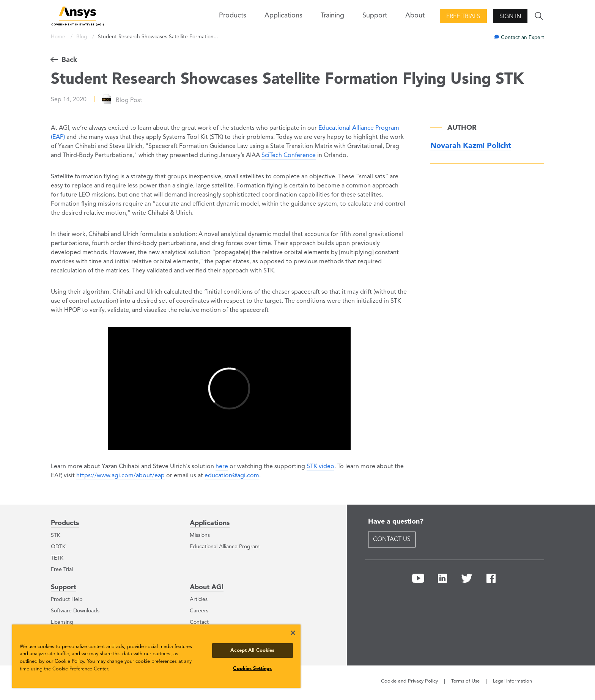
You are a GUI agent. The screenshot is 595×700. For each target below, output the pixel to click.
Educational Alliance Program (225, 547)
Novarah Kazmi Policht (471, 146)
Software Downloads (75, 611)
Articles (199, 599)
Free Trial (62, 569)
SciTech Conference (289, 156)
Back (69, 60)
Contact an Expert (523, 38)
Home (59, 37)
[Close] (293, 633)
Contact (199, 622)
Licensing (62, 622)
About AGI (207, 587)
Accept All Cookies (252, 650)
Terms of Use (465, 681)
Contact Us (392, 540)
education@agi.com (232, 476)
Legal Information (512, 681)
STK (56, 535)
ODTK (58, 547)
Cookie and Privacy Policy (409, 681)
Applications (283, 16)
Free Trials (463, 17)
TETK (57, 558)
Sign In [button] (510, 17)
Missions (200, 535)
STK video (320, 467)
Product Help (67, 599)
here (222, 467)
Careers (199, 611)
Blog (82, 37)
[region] (156, 656)
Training (332, 16)
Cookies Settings (252, 669)
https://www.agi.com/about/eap (120, 476)
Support (64, 587)
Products (65, 523)
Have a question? (396, 522)
